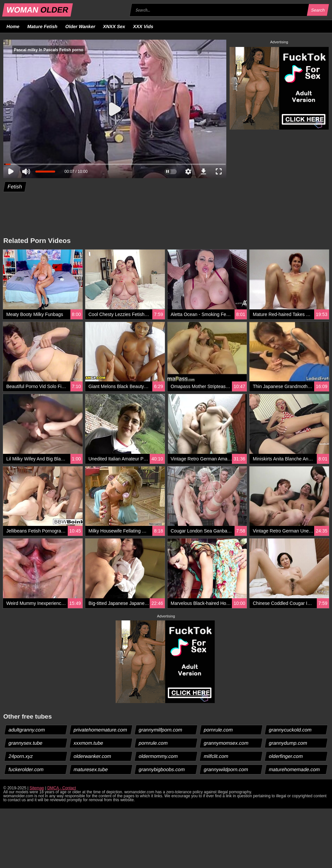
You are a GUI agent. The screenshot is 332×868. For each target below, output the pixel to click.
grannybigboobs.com (162, 769)
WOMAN (37, 10)
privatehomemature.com (101, 730)
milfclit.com (216, 756)
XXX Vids (143, 26)
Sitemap (37, 788)
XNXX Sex (114, 26)
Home (13, 26)
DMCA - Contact (62, 788)
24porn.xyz (21, 756)
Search (318, 10)
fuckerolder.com (26, 769)
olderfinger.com (286, 756)
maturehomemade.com (295, 769)
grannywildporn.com (226, 769)
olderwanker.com (92, 756)
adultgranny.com (27, 730)
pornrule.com (219, 730)
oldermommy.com (158, 756)
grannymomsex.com (226, 743)
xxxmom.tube (89, 743)
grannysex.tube (26, 743)
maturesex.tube (91, 769)
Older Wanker (80, 26)
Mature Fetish (42, 26)
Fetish (15, 187)
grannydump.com (288, 743)
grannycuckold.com (290, 730)
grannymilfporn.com (161, 730)
